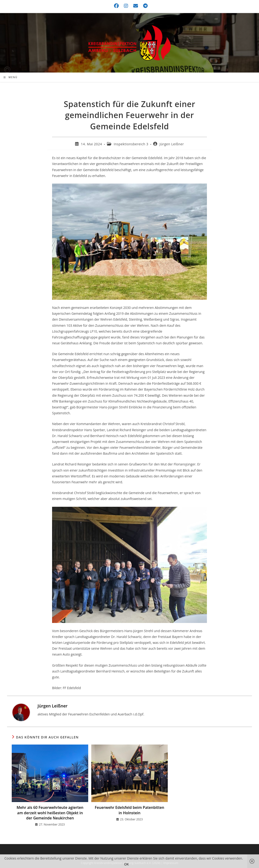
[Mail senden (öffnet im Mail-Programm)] (136, 6)
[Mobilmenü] (11, 77)
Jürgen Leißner (172, 144)
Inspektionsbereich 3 (131, 144)
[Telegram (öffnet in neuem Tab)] (144, 6)
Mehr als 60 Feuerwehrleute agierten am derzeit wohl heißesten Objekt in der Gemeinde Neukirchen (50, 813)
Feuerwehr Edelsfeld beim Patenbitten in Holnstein (129, 810)
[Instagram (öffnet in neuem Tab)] (126, 6)
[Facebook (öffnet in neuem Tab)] (117, 6)
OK (126, 864)
